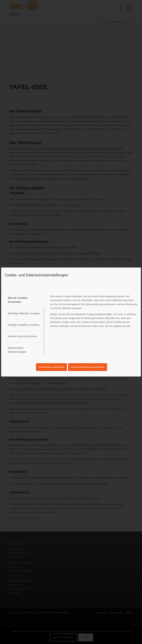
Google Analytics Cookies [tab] (24, 325)
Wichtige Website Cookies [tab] (24, 313)
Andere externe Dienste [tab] (22, 336)
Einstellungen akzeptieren (51, 367)
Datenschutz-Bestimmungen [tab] (17, 350)
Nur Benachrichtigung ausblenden (88, 367)
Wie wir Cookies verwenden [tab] (18, 300)
